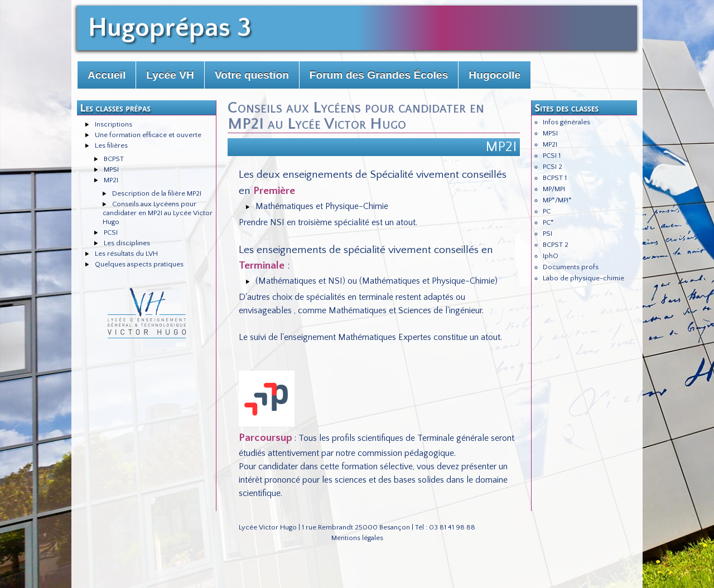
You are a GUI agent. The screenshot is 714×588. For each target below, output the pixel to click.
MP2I (111, 180)
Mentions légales (357, 538)
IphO (551, 256)
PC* (548, 222)
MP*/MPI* (557, 200)
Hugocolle (495, 75)
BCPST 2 (556, 245)
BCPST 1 (555, 178)
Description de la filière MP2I (157, 193)
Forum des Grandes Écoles (379, 75)
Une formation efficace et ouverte (148, 135)
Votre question (252, 75)
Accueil (107, 75)
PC (547, 211)
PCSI (111, 232)
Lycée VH (170, 75)
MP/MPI (554, 189)
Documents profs (571, 267)
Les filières (111, 145)
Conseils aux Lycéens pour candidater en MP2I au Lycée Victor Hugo (158, 213)
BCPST (114, 159)
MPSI (111, 169)
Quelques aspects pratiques (139, 264)
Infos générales (566, 122)
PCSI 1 (552, 155)
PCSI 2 (553, 167)
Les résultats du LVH (126, 254)
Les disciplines (127, 243)
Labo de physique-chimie (583, 278)
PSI (547, 234)
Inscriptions (114, 124)
